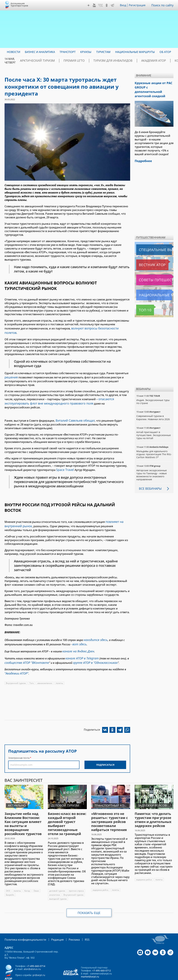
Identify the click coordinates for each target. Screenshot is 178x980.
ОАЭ (8, 877)
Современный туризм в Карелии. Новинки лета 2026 (153, 410)
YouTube (95, 5)
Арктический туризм (34, 61)
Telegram (113, 5)
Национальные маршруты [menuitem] (135, 52)
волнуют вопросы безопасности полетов (98, 328)
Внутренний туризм (16, 669)
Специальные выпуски (152, 243)
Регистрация (139, 5)
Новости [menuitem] (14, 52)
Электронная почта (19, 744)
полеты (60, 669)
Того (32, 669)
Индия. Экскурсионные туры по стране (153, 395)
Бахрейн (10, 881)
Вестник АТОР (146, 258)
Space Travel (64, 462)
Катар (27, 877)
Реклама (67, 926)
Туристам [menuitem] (103, 52)
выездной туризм (58, 885)
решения (11, 372)
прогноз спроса (76, 877)
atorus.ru (166, 974)
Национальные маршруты (154, 288)
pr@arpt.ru (39, 961)
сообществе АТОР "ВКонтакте (24, 650)
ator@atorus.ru (32, 955)
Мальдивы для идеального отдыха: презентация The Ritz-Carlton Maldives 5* (152, 447)
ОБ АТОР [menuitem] (165, 52)
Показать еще (89, 899)
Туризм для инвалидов (97, 61)
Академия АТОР (131, 61)
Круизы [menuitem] (86, 52)
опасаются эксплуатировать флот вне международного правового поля (59, 395)
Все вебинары (149, 481)
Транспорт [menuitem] (68, 52)
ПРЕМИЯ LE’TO (64, 61)
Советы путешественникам (154, 273)
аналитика (55, 881)
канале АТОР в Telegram (80, 646)
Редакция (52, 926)
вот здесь (79, 633)
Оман (37, 877)
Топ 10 (141, 303)
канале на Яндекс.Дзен (77, 640)
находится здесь (94, 630)
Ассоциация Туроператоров (19, 4)
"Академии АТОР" (15, 660)
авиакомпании (45, 669)
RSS (79, 926)
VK (101, 5)
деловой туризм (57, 877)
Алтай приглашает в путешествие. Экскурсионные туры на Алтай (154, 428)
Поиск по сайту (163, 5)
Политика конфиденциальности (23, 926)
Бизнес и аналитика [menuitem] (40, 52)
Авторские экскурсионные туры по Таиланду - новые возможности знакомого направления (152, 468)
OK (107, 5)
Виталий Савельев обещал (73, 413)
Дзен (89, 5)
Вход (124, 5)
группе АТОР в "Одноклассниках (88, 650)
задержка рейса (101, 876)
